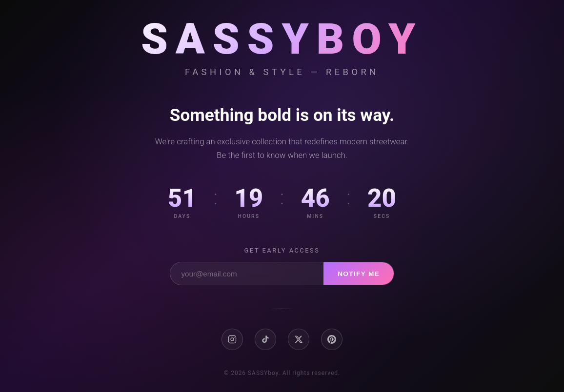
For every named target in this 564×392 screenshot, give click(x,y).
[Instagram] (232, 339)
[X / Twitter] (299, 339)
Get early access (282, 250)
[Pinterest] (332, 339)
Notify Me (359, 274)
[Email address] (247, 274)
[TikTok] (265, 339)
